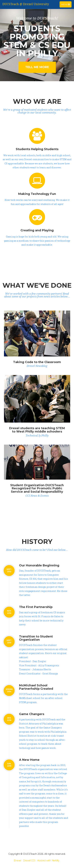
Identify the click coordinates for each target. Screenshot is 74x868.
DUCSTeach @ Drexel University (26, 4)
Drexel (18, 861)
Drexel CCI (29, 861)
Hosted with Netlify (48, 861)
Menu (66, 5)
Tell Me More (37, 67)
